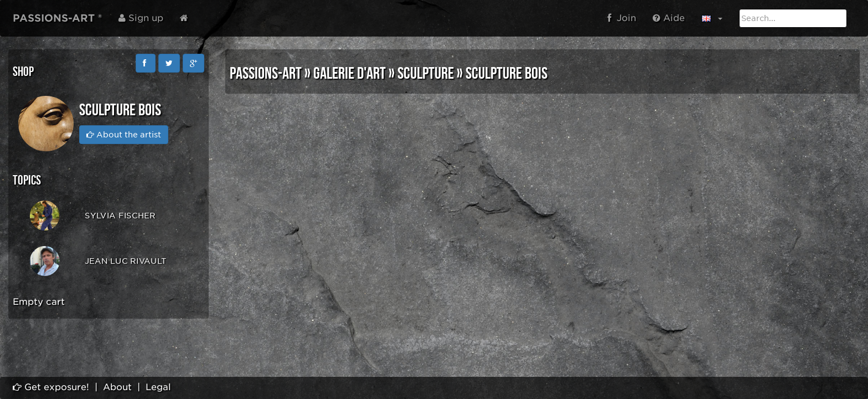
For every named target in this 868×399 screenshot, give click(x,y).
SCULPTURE (426, 74)
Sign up (141, 18)
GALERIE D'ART (350, 74)
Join (622, 18)
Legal (158, 387)
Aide (669, 18)
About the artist (124, 135)
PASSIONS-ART (266, 74)
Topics (27, 180)
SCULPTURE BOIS (507, 74)
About (117, 387)
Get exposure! (51, 387)
